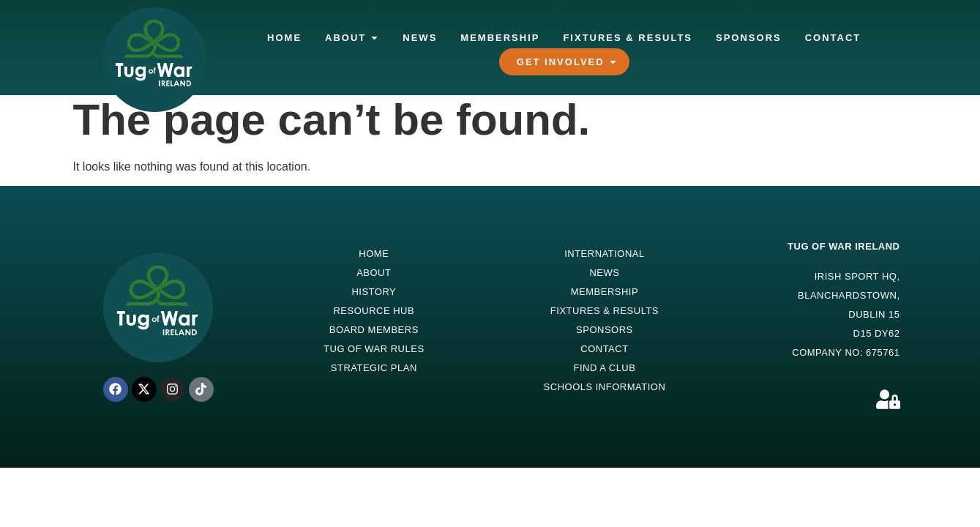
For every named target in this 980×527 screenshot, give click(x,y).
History (374, 292)
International (605, 254)
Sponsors (605, 330)
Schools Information (605, 387)
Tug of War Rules (374, 349)
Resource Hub (374, 311)
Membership (605, 292)
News (604, 273)
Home (374, 254)
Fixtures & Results (605, 311)
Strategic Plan (374, 368)
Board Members (374, 330)
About (374, 273)
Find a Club (604, 368)
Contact (604, 349)
